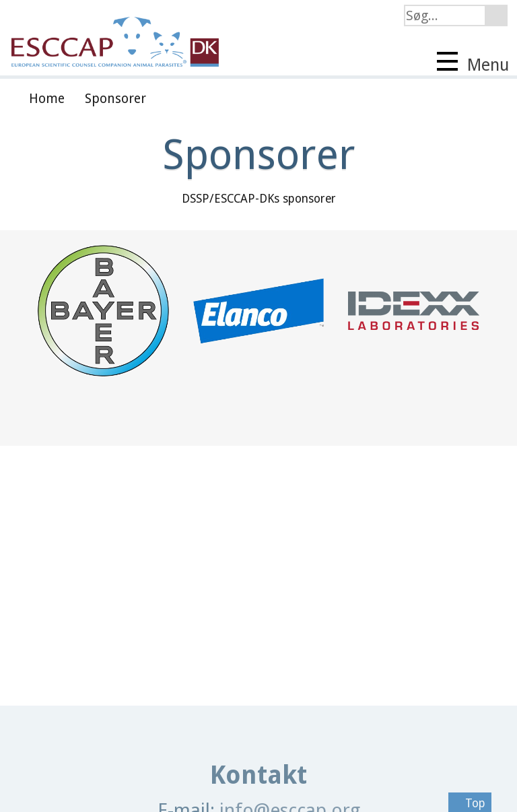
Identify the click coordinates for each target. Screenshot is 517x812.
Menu (473, 63)
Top (470, 803)
